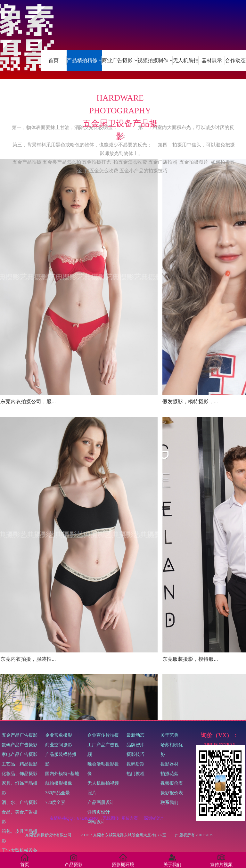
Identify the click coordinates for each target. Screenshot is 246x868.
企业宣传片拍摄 (103, 780)
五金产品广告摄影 (22, 799)
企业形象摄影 (63, 770)
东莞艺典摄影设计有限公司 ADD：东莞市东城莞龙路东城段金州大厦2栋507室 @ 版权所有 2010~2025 (122, 835)
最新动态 (136, 761)
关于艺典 (172, 770)
